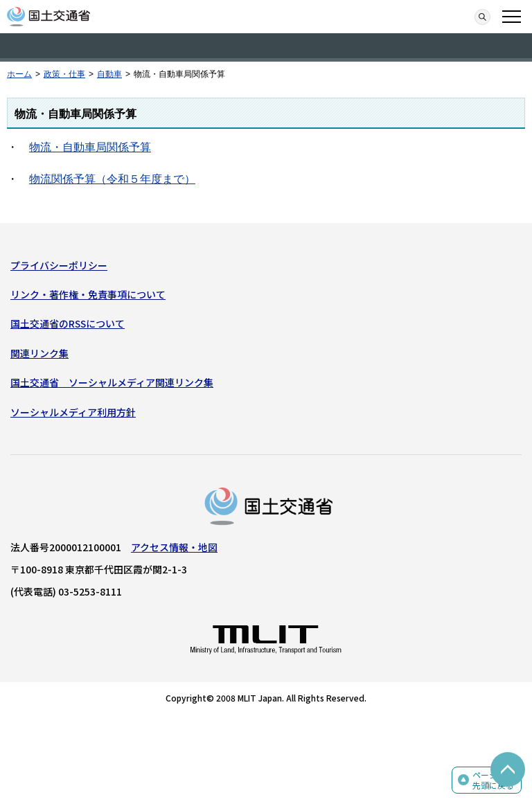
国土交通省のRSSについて (68, 323)
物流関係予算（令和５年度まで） (112, 179)
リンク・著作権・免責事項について (88, 294)
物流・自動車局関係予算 (90, 147)
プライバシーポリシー (59, 265)
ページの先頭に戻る (493, 780)
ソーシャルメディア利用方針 (73, 412)
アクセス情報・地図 (174, 547)
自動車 (109, 74)
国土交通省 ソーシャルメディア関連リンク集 (112, 382)
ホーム (19, 74)
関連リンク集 (39, 353)
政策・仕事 (64, 74)
